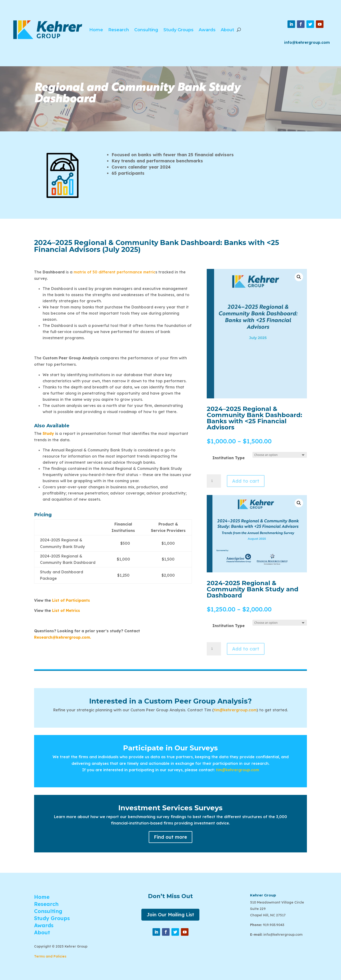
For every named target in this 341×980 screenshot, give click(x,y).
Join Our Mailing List (170, 915)
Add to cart (246, 481)
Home (96, 30)
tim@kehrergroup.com (235, 710)
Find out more (170, 837)
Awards (207, 30)
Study (48, 433)
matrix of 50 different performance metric (114, 272)
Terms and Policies (50, 956)
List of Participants (71, 600)
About (227, 30)
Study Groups (178, 30)
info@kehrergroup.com (307, 42)
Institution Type (229, 458)
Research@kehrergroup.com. (63, 637)
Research (119, 30)
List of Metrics (65, 610)
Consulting (146, 30)
